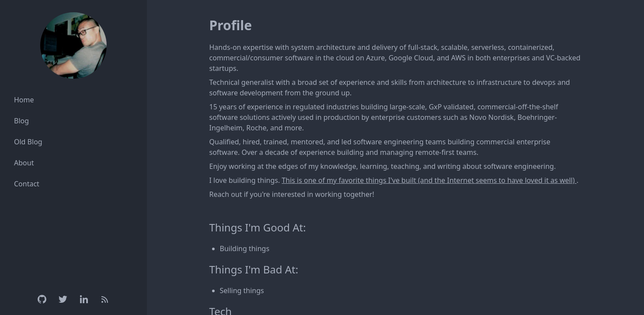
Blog (21, 121)
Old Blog (28, 142)
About (24, 163)
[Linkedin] (84, 299)
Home (24, 100)
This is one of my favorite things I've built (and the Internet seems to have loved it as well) (429, 180)
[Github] (42, 299)
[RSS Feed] (105, 299)
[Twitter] (63, 299)
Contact (27, 184)
